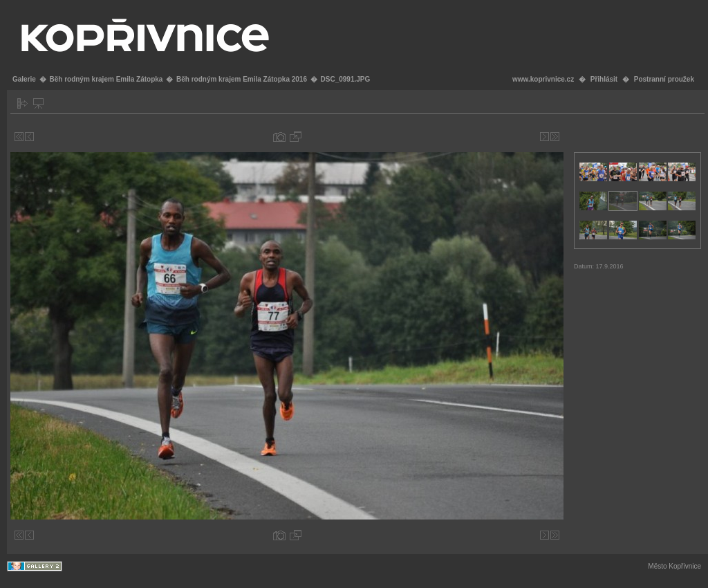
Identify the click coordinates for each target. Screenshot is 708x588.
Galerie (24, 79)
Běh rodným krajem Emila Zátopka (106, 79)
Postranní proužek (664, 79)
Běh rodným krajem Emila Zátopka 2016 (242, 79)
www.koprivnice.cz (543, 79)
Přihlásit (604, 79)
